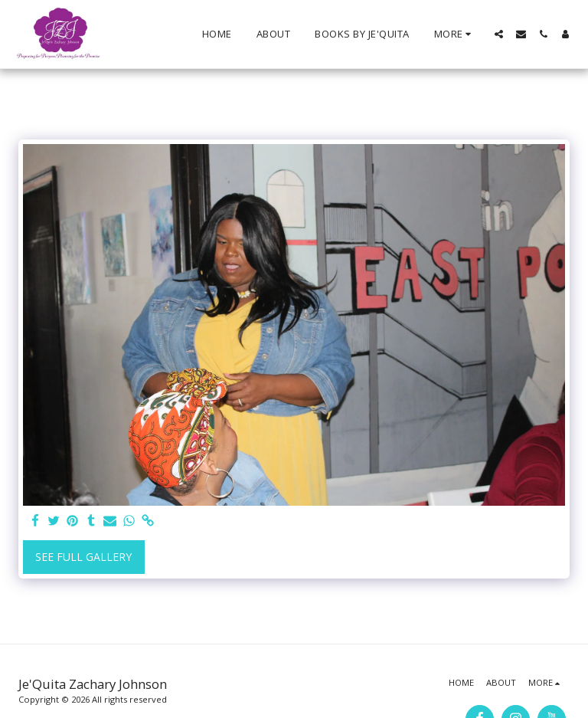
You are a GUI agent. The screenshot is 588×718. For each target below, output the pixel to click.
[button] (499, 34)
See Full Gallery (83, 557)
